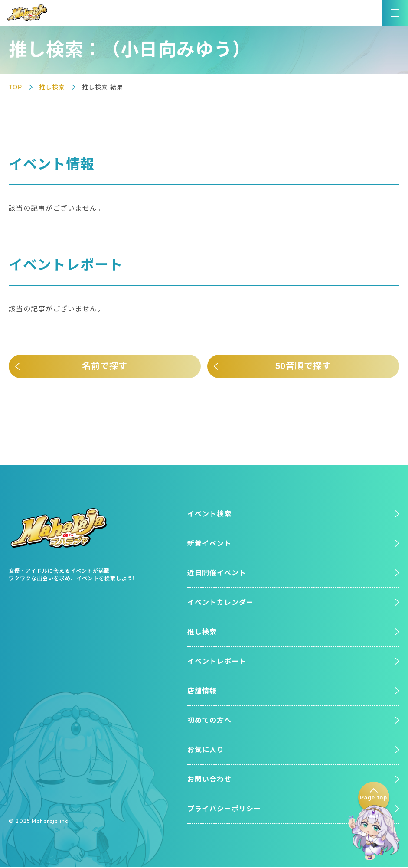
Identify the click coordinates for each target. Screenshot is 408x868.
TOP (16, 87)
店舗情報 (202, 691)
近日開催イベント (217, 573)
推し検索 (52, 87)
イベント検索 (209, 514)
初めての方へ (209, 721)
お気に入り (206, 751)
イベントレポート (217, 662)
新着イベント (209, 543)
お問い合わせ (209, 780)
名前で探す (105, 366)
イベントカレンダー (220, 603)
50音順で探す (303, 366)
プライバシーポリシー (224, 810)
